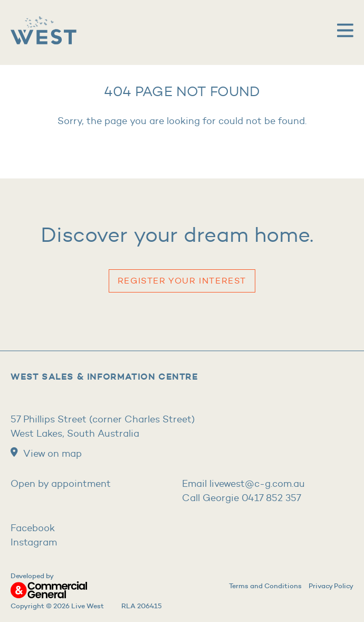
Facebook (33, 528)
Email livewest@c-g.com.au (243, 484)
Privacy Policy (331, 586)
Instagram (34, 542)
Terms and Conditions (265, 586)
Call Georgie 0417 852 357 (242, 498)
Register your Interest (182, 281)
